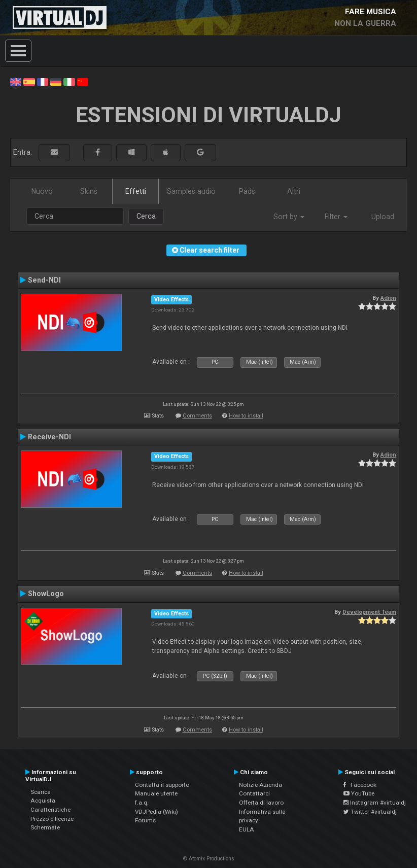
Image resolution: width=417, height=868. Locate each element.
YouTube (359, 793)
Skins (89, 191)
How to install (246, 416)
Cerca (146, 216)
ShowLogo (46, 594)
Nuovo (42, 191)
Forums (145, 820)
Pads (247, 191)
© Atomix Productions (209, 859)
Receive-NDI (49, 437)
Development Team (369, 612)
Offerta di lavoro (261, 803)
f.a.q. (142, 803)
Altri (294, 191)
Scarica (41, 792)
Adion (388, 298)
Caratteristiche (50, 810)
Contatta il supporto (162, 785)
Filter (336, 217)
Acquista (43, 801)
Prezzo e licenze (52, 819)
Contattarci (254, 793)
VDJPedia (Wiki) (157, 812)
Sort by (289, 217)
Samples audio (191, 191)
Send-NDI (44, 280)
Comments (197, 416)
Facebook (360, 785)
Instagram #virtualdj (375, 803)
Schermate (45, 827)
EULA (247, 829)
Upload (383, 217)
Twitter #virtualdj (370, 812)
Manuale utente (156, 793)
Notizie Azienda (260, 785)
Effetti (136, 191)
